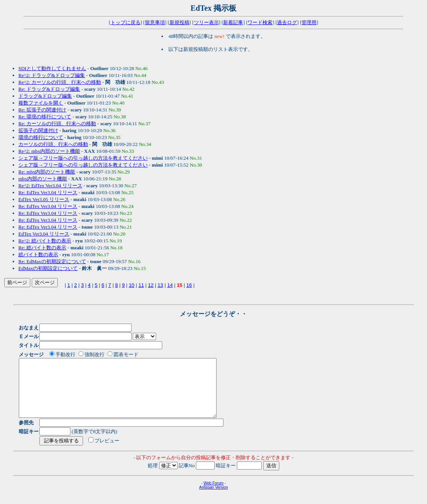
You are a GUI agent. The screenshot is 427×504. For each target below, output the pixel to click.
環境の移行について (41, 137)
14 (170, 285)
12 (151, 285)
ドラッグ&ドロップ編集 (45, 96)
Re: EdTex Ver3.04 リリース (48, 192)
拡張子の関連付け (38, 130)
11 (141, 285)
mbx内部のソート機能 (43, 179)
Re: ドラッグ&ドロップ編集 (49, 89)
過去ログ (287, 22)
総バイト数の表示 (38, 254)
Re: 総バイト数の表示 (42, 248)
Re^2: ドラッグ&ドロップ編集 (52, 75)
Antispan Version (213, 499)
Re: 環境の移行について (45, 117)
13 (160, 285)
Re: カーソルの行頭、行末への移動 (57, 124)
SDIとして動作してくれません (52, 68)
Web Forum (213, 495)
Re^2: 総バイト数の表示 (45, 241)
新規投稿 (179, 22)
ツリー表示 (206, 22)
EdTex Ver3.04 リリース (44, 234)
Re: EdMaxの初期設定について (52, 261)
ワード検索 (260, 22)
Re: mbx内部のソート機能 (47, 172)
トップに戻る (125, 22)
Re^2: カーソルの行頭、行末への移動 (60, 82)
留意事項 (155, 22)
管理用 (309, 22)
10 (132, 285)
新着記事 (233, 22)
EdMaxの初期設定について (48, 268)
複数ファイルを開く (41, 103)
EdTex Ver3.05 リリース (44, 199)
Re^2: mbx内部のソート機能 (49, 151)
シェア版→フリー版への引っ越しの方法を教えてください (83, 158)
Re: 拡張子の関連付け (42, 110)
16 (189, 285)
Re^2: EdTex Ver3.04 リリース (50, 186)
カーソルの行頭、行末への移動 (53, 144)
